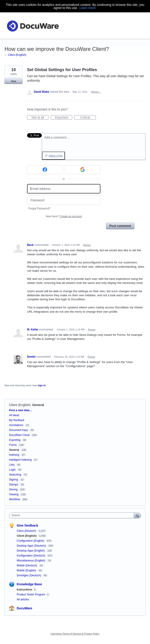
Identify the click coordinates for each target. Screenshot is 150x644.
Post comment (120, 226)
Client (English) (20, 405)
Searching (15, 475)
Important (63, 118)
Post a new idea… (21, 410)
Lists (12, 465)
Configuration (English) (31, 541)
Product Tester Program (31, 595)
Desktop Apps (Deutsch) (32, 546)
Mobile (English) (27, 570)
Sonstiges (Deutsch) (29, 575)
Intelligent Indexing (20, 460)
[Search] (137, 515)
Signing (14, 480)
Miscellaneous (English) (31, 561)
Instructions (24, 590)
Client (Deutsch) (27, 531)
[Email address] (64, 189)
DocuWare (24, 608)
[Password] (64, 200)
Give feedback (27, 525)
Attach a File (56, 156)
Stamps (14, 485)
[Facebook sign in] (45, 170)
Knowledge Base (29, 584)
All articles (23, 599)
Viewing (14, 494)
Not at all (40, 118)
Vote (13, 81)
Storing (13, 489)
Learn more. (88, 8)
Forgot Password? (39, 209)
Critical (88, 118)
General (38, 405)
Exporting (15, 440)
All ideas (14, 415)
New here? (64, 216)
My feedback (17, 420)
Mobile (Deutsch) (27, 565)
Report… (96, 92)
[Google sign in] (83, 170)
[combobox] (73, 515)
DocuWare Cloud (19, 435)
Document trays (18, 430)
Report (87, 245)
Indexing (14, 455)
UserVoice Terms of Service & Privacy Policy (75, 634)
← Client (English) (15, 55)
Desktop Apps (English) (31, 551)
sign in (42, 385)
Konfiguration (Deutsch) (31, 556)
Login (12, 470)
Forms (13, 445)
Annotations (16, 425)
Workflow (15, 499)
